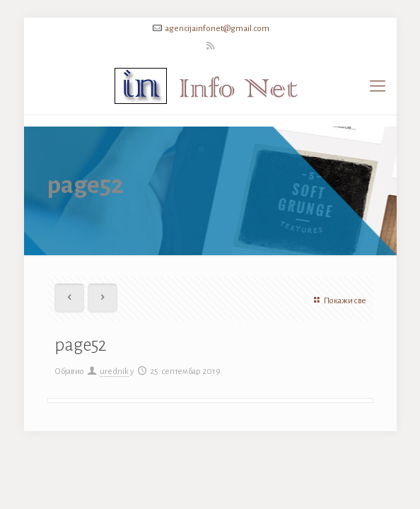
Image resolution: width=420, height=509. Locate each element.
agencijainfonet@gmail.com (217, 29)
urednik (114, 371)
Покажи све (338, 301)
